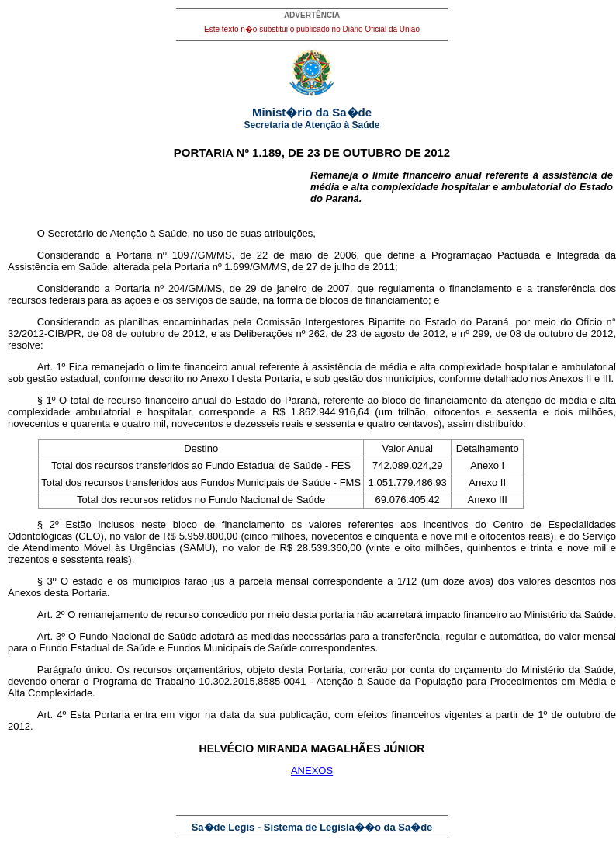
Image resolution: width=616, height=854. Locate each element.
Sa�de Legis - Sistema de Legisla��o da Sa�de (312, 827)
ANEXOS (312, 771)
